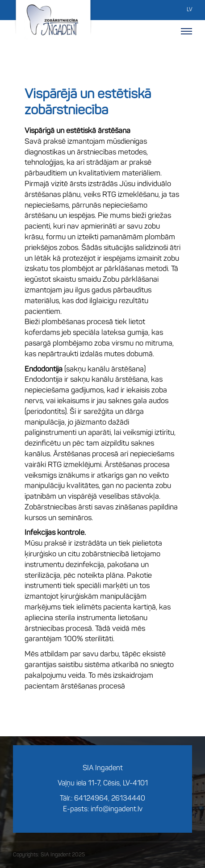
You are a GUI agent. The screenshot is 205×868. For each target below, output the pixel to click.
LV (189, 10)
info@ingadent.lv (117, 810)
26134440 (128, 799)
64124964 (91, 799)
